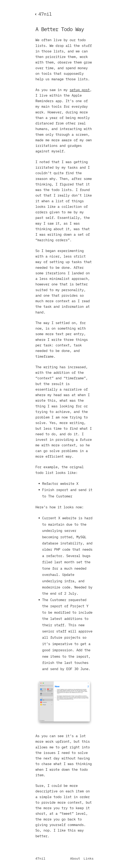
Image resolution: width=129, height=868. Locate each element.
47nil (40, 858)
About (75, 858)
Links (89, 858)
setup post (80, 90)
